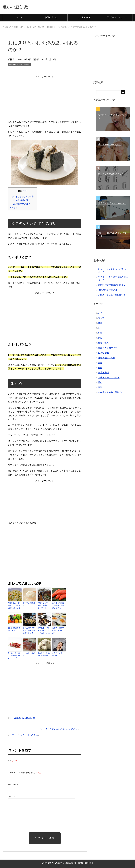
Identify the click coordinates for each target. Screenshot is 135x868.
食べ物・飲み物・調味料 (19, 65)
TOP (14, 28)
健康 (100, 324)
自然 (100, 368)
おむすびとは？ (21, 205)
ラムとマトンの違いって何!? (44, 654)
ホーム (19, 18)
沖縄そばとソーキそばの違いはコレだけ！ (44, 606)
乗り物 (101, 319)
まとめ (13, 208)
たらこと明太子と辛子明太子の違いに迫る (59, 606)
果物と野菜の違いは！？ (15, 629)
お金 (100, 314)
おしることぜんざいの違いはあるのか (59, 728)
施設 (100, 338)
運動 (100, 383)
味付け (28, 717)
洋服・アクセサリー (108, 348)
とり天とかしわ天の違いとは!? (59, 654)
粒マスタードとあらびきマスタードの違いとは (44, 631)
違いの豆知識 (17, 7)
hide (25, 192)
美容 (100, 363)
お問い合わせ (51, 18)
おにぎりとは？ (21, 201)
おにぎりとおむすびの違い (23, 197)
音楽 (100, 388)
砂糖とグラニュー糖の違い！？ (113, 295)
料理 (100, 334)
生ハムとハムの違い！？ (29, 654)
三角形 (18, 717)
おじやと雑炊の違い (29, 605)
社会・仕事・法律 (107, 358)
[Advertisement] (45, 98)
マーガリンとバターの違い (25, 735)
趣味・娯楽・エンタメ (109, 378)
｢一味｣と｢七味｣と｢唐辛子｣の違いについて (15, 655)
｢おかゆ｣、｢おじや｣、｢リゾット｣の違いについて (14, 606)
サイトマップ (84, 18)
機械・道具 (103, 343)
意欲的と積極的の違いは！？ (112, 286)
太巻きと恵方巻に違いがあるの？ (59, 629)
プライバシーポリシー (116, 18)
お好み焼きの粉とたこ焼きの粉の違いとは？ (29, 631)
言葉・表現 (103, 373)
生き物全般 (103, 353)
